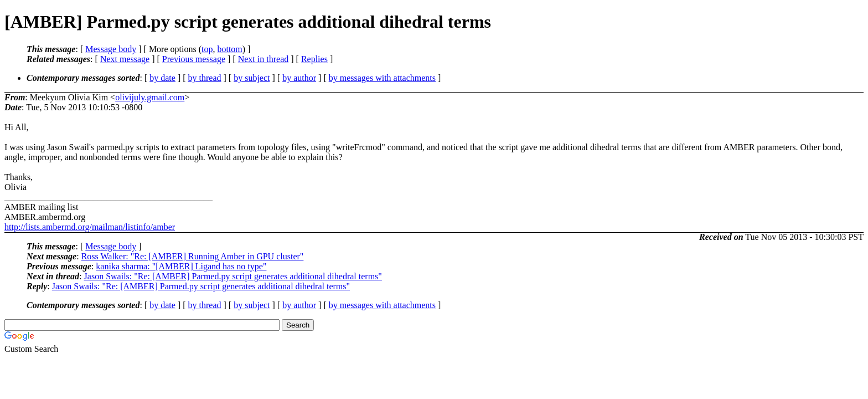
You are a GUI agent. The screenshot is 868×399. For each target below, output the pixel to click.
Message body (111, 49)
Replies (314, 59)
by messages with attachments (382, 78)
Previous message (194, 59)
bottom (229, 49)
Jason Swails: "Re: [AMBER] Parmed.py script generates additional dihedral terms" (233, 276)
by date (162, 78)
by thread (205, 78)
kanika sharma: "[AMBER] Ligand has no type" (181, 266)
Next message (125, 59)
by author (299, 78)
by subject (252, 78)
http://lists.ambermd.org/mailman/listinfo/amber (90, 227)
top (207, 49)
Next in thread (263, 59)
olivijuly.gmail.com (150, 97)
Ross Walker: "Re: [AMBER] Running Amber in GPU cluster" (193, 256)
